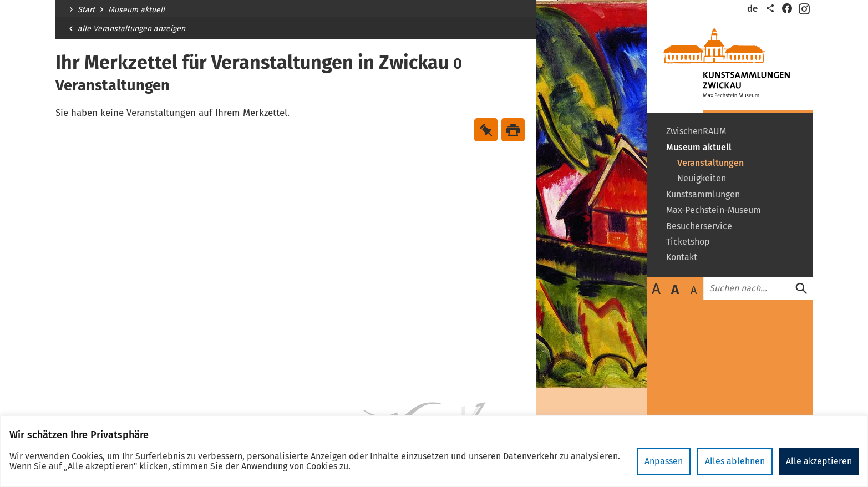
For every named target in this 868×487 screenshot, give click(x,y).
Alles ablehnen (735, 461)
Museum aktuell (136, 10)
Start (86, 10)
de (752, 9)
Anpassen (664, 461)
